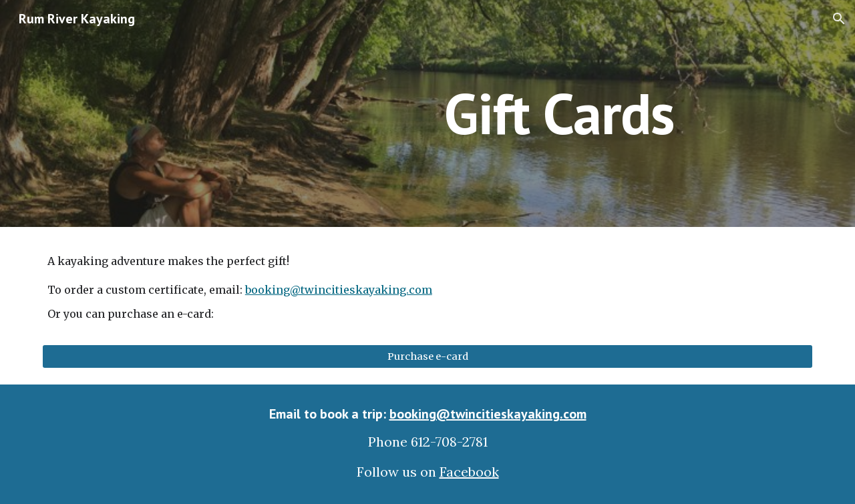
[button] (839, 19)
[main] (559, 113)
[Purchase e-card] (427, 356)
